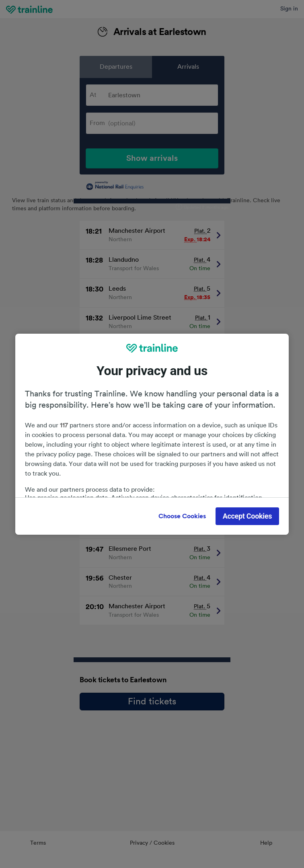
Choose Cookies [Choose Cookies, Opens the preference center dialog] (182, 516)
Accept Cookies (248, 516)
